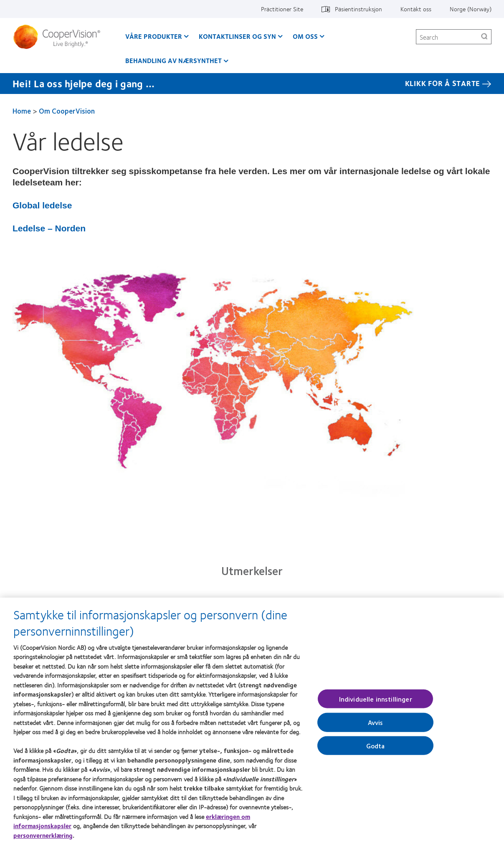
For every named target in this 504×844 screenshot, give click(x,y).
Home (22, 111)
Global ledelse (42, 205)
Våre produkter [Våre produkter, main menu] (154, 36)
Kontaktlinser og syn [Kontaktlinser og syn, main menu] (237, 36)
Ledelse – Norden (49, 228)
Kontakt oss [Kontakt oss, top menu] (416, 9)
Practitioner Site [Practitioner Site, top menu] (282, 9)
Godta (376, 749)
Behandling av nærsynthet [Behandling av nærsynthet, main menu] (173, 60)
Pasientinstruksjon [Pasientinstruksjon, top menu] (358, 9)
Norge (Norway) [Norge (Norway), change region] (471, 9)
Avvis (376, 726)
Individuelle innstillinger (376, 703)
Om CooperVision (67, 111)
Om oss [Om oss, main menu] (305, 36)
